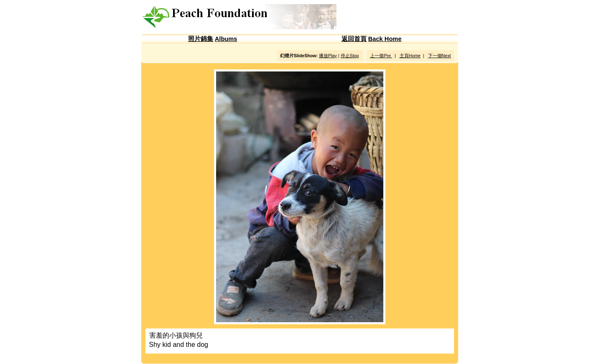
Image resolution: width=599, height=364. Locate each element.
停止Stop (350, 56)
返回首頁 (354, 39)
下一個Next (440, 56)
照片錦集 (201, 39)
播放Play (328, 56)
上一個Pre (381, 56)
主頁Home (410, 56)
